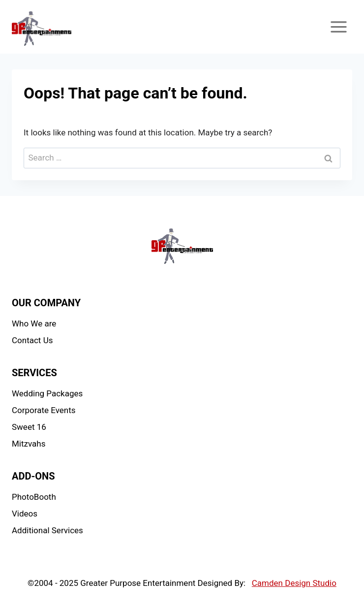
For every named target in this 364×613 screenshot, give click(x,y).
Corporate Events (44, 410)
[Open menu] (338, 27)
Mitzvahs (29, 444)
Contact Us (32, 340)
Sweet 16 (29, 427)
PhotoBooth (34, 497)
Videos (25, 514)
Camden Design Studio (294, 583)
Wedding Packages (47, 393)
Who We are (34, 323)
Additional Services (47, 530)
